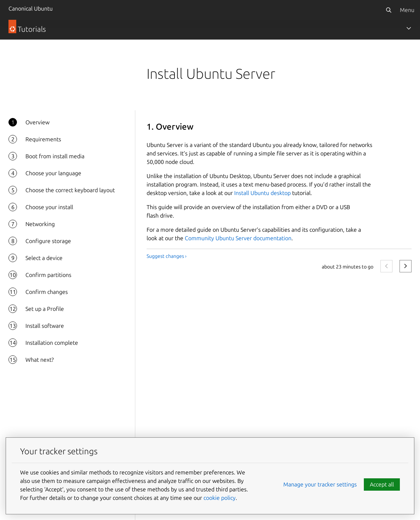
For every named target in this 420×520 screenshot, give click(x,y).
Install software (45, 326)
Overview (37, 122)
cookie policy (220, 498)
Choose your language (53, 173)
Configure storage (48, 241)
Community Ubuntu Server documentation (238, 238)
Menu (407, 10)
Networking (40, 224)
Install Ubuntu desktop (262, 193)
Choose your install (49, 207)
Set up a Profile (45, 309)
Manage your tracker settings (320, 484)
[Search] (389, 10)
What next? (40, 360)
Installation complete (52, 343)
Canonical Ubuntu (31, 8)
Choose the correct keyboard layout (70, 190)
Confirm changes (47, 292)
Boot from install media (55, 156)
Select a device (44, 258)
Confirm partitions (48, 275)
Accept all (382, 484)
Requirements (43, 139)
